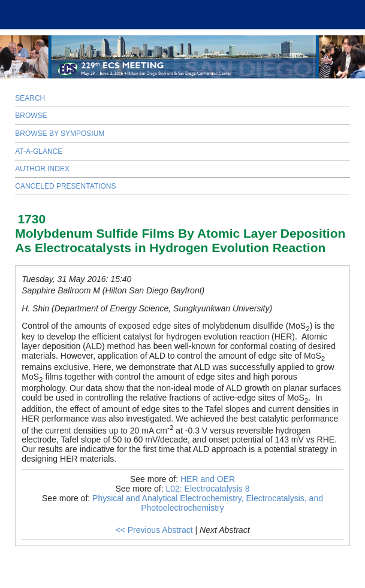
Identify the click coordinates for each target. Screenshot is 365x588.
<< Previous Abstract (154, 530)
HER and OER (208, 479)
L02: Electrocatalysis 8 (207, 489)
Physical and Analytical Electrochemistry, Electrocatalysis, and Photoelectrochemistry (208, 503)
